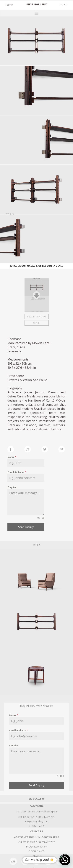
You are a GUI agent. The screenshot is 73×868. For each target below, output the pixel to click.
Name (12, 457)
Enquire (12, 487)
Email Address (17, 472)
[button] (65, 860)
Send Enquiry (26, 527)
